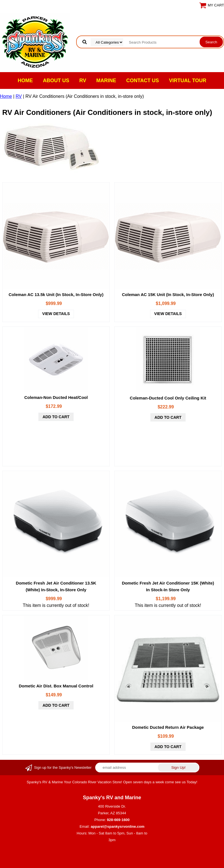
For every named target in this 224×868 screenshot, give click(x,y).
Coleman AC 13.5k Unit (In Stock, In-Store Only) (56, 295)
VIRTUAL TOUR (188, 81)
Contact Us (143, 81)
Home (25, 81)
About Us (56, 81)
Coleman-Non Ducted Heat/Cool (56, 397)
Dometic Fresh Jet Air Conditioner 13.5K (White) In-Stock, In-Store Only (56, 586)
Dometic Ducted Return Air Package (168, 727)
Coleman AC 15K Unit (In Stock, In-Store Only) (168, 295)
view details (56, 314)
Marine (106, 81)
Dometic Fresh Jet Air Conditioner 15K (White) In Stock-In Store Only (168, 586)
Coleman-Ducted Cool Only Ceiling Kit (168, 398)
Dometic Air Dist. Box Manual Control (56, 686)
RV (83, 81)
